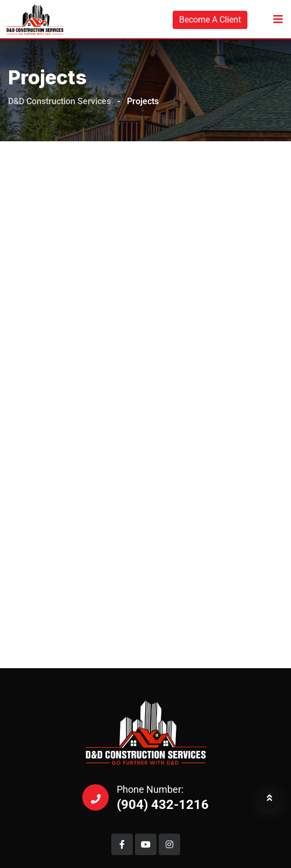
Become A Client (210, 20)
